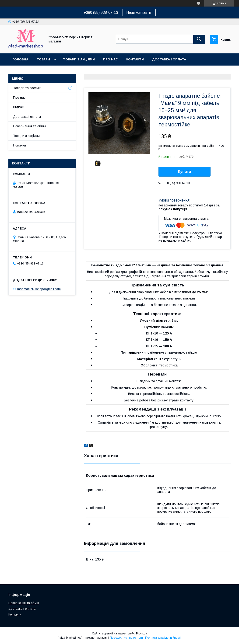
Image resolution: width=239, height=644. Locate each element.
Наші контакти (139, 12)
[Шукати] (199, 39)
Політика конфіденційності (163, 638)
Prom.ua (142, 634)
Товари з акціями (79, 59)
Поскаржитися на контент (126, 638)
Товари (43, 59)
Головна (20, 59)
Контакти (135, 59)
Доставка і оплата (169, 59)
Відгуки (19, 107)
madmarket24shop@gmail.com (39, 289)
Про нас (111, 59)
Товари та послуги (27, 88)
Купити (185, 172)
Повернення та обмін (32, 71)
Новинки (19, 145)
